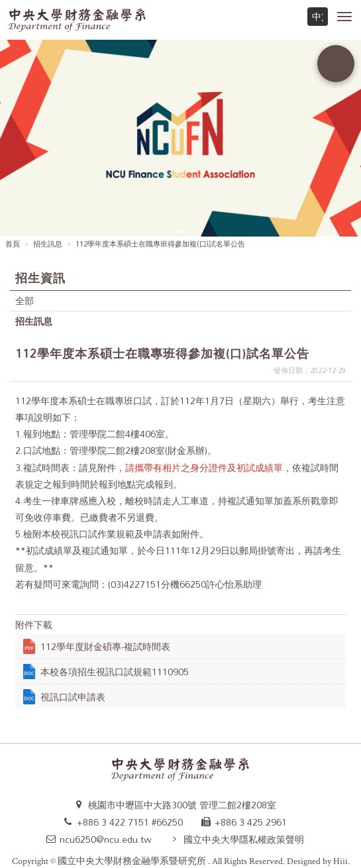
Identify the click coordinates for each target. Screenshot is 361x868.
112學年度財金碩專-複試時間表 (105, 646)
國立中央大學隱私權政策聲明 (244, 839)
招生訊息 (48, 244)
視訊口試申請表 (73, 697)
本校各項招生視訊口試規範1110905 (115, 672)
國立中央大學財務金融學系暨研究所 (133, 861)
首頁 (13, 244)
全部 (25, 300)
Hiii (340, 861)
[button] (344, 17)
